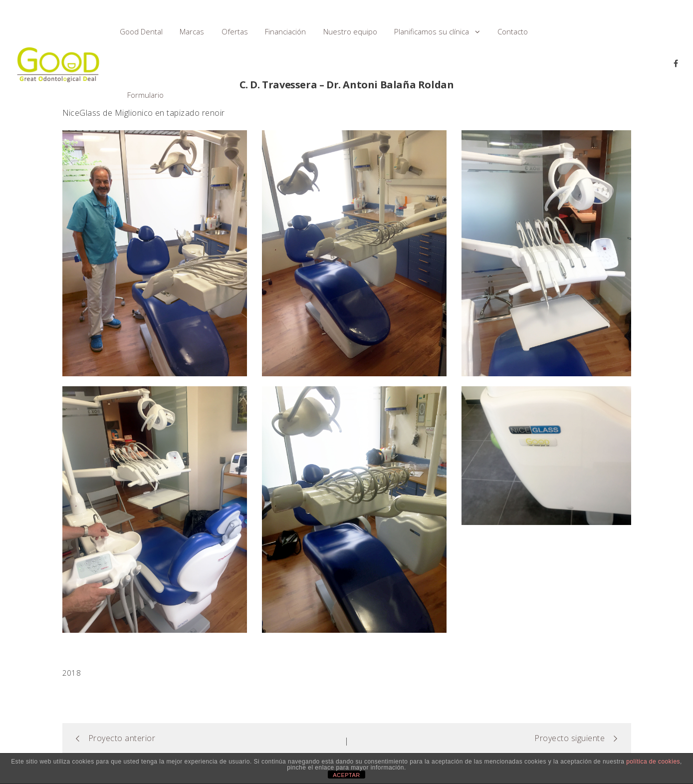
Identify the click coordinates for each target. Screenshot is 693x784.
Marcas (192, 31)
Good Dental (141, 31)
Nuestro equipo (350, 31)
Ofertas (235, 31)
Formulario (145, 95)
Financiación (285, 31)
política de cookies (653, 762)
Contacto (513, 31)
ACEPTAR (346, 775)
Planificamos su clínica (432, 31)
